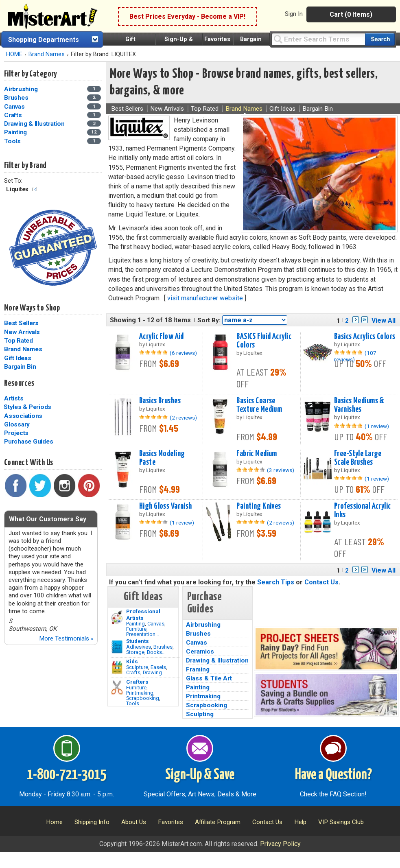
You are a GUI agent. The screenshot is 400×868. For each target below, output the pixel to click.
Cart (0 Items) (351, 14)
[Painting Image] (117, 617)
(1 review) (377, 426)
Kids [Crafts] (132, 661)
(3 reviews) (281, 470)
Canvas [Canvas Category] (15, 107)
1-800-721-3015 (67, 775)
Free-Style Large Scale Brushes (358, 458)
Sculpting (200, 714)
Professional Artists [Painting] (143, 614)
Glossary (17, 424)
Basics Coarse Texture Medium (259, 405)
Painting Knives (259, 506)
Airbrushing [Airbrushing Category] (22, 89)
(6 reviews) (183, 353)
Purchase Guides (28, 442)
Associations (23, 416)
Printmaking (140, 693)
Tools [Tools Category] (13, 141)
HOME (14, 54)
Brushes (163, 647)
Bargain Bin (20, 367)
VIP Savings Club (341, 822)
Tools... (134, 703)
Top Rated (19, 341)
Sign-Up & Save (200, 775)
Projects (16, 433)
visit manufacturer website (205, 298)
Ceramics (200, 652)
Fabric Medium (257, 454)
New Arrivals (22, 332)
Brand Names (47, 54)
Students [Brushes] (138, 641)
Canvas (156, 624)
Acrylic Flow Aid (162, 337)
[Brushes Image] (117, 647)
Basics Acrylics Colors (365, 337)
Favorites (217, 39)
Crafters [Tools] (137, 682)
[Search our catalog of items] (380, 39)
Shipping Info (92, 822)
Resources (19, 383)
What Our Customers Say (48, 519)
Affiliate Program (218, 822)
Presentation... (143, 634)
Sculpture (137, 667)
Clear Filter (35, 189)
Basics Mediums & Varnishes (359, 405)
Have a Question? (333, 775)
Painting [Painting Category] (16, 132)
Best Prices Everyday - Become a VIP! (187, 16)
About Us (134, 822)
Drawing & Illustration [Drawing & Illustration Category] (35, 124)
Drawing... (154, 672)
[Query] (318, 39)
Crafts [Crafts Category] (14, 115)
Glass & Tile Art (209, 678)
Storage (135, 652)
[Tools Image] (117, 688)
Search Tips (276, 582)
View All (384, 320)
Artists (14, 398)
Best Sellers (21, 323)
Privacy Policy (280, 844)
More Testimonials (66, 638)
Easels (158, 667)
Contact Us (321, 582)
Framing (198, 669)
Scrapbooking (143, 698)
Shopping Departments (44, 40)
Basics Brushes (160, 401)
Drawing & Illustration (217, 660)
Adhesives (139, 647)
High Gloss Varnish (166, 506)
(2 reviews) (183, 418)
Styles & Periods (27, 407)
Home (54, 822)
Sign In (294, 14)
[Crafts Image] (117, 667)
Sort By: (209, 320)
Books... (156, 652)
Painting (136, 624)
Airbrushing (203, 625)
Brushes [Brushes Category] (17, 98)
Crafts (133, 672)
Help (300, 822)
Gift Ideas (18, 358)
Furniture (136, 629)
